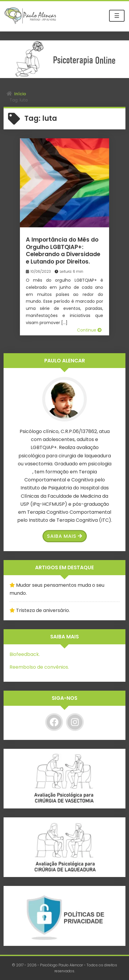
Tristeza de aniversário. (43, 610)
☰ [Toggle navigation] (117, 16)
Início (20, 94)
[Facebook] (54, 722)
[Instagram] (75, 722)
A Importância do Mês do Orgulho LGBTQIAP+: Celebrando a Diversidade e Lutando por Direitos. (63, 251)
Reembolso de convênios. (39, 667)
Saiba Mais (65, 536)
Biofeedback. (25, 654)
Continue (89, 330)
